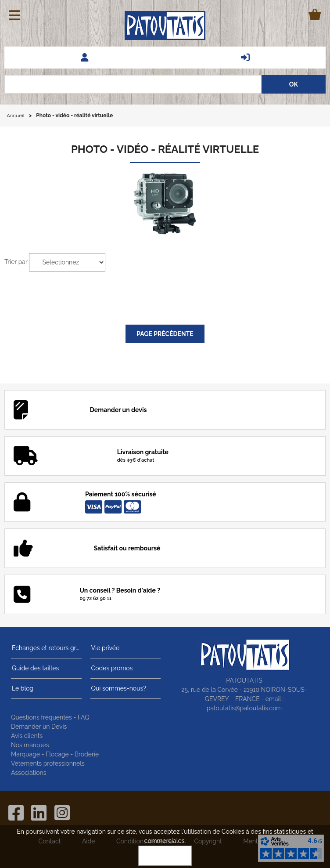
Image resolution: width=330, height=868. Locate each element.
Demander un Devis (39, 727)
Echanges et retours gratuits (46, 648)
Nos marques (30, 745)
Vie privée (105, 648)
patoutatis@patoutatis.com (244, 708)
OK (165, 856)
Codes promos (111, 668)
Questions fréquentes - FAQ (50, 717)
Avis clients (27, 736)
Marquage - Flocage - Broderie (55, 754)
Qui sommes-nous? (118, 688)
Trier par (16, 262)
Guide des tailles (34, 668)
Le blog (22, 688)
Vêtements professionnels (48, 763)
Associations (29, 773)
